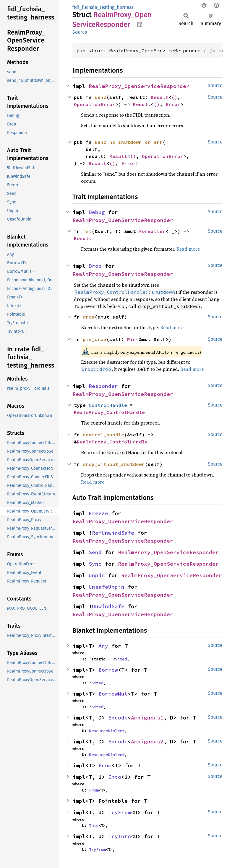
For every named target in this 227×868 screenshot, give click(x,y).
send (100, 97)
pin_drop (95, 339)
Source (80, 32)
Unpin (97, 575)
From (105, 765)
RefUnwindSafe (113, 533)
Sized (121, 659)
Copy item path (140, 24)
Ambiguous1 (147, 718)
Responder (103, 386)
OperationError (95, 104)
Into (115, 777)
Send (95, 552)
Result (160, 97)
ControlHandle (108, 405)
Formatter (152, 231)
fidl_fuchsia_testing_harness (103, 7)
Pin (132, 339)
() (174, 97)
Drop (95, 266)
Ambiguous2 (147, 741)
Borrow (108, 670)
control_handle (103, 435)
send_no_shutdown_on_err (129, 142)
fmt (87, 231)
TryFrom (120, 812)
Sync (95, 564)
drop (89, 317)
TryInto (120, 836)
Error (173, 104)
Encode (118, 718)
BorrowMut (113, 694)
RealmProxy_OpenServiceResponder (139, 86)
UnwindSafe (108, 606)
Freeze (98, 513)
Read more (188, 249)
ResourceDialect (107, 731)
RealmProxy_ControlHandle (109, 412)
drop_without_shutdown (114, 464)
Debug (97, 212)
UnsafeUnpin (107, 587)
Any (103, 646)
